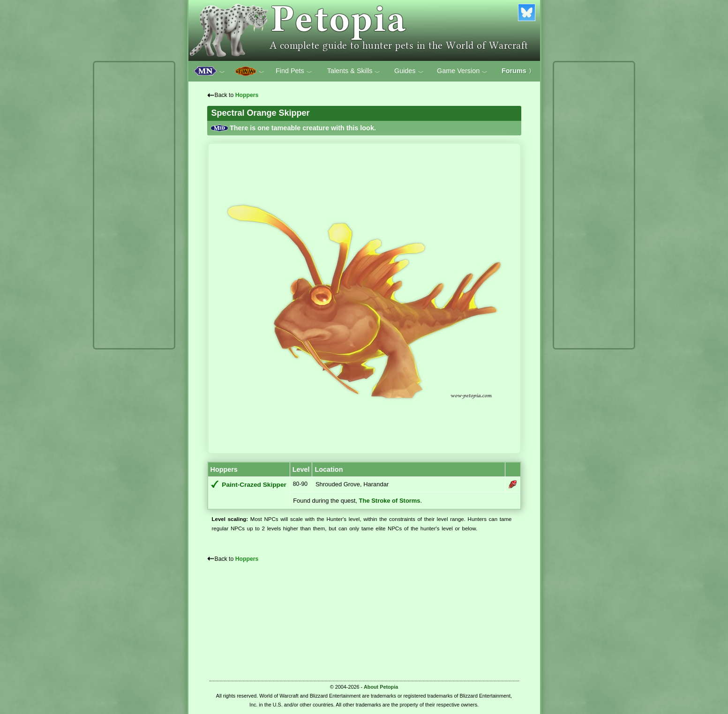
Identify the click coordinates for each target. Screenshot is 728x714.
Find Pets (294, 71)
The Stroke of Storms (390, 501)
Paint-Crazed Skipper (254, 485)
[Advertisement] (134, 205)
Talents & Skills (354, 71)
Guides (409, 71)
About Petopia (381, 687)
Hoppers (247, 95)
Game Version (462, 71)
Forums (518, 71)
